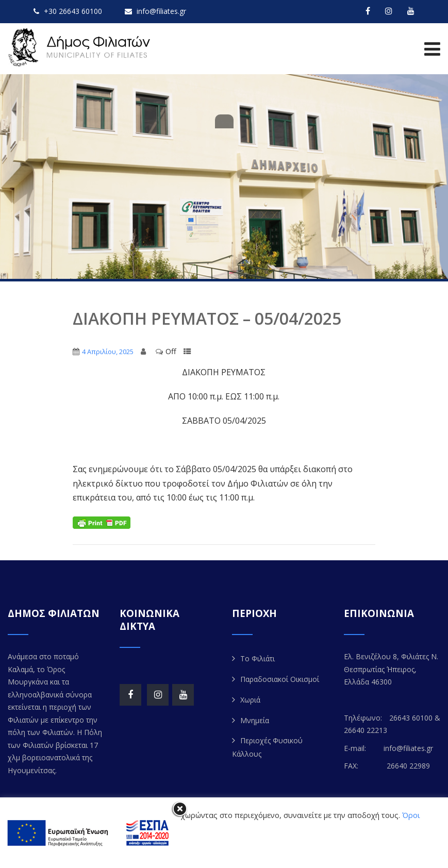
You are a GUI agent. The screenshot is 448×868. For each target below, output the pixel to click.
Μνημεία (255, 720)
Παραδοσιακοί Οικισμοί (280, 679)
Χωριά (250, 700)
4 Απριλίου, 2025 (108, 352)
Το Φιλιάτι (258, 658)
